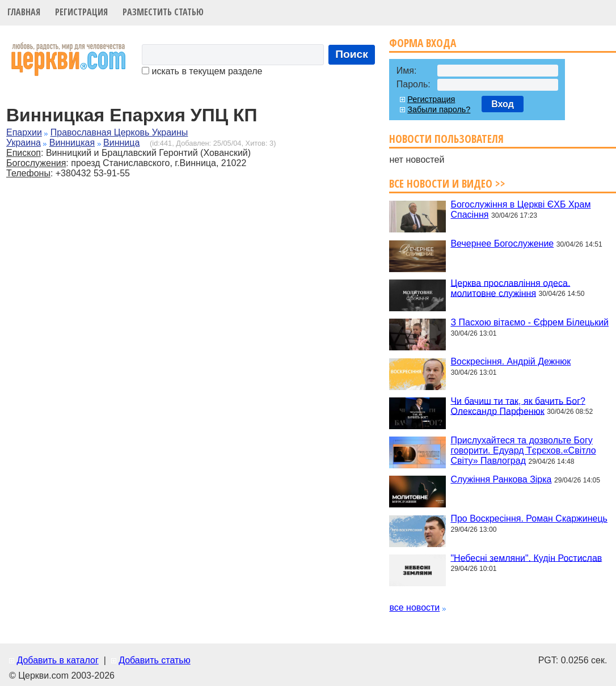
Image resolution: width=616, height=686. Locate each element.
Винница (121, 143)
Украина (24, 143)
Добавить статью (155, 660)
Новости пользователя (446, 139)
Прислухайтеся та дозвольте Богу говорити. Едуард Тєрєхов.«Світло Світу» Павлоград (523, 450)
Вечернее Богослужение (502, 244)
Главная (24, 12)
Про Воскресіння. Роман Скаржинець (529, 518)
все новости (414, 607)
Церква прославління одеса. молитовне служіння (510, 288)
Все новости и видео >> (447, 183)
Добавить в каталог (57, 660)
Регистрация (81, 12)
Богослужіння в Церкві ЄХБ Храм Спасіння (520, 209)
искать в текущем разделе (202, 71)
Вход (503, 104)
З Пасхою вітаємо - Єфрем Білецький (529, 322)
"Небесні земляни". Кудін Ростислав (526, 558)
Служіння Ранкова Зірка (501, 479)
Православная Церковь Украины (119, 132)
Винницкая (72, 143)
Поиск (352, 54)
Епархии (24, 132)
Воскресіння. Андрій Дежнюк (510, 361)
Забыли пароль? (439, 109)
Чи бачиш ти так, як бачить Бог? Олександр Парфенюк (518, 406)
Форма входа (423, 43)
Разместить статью (163, 12)
